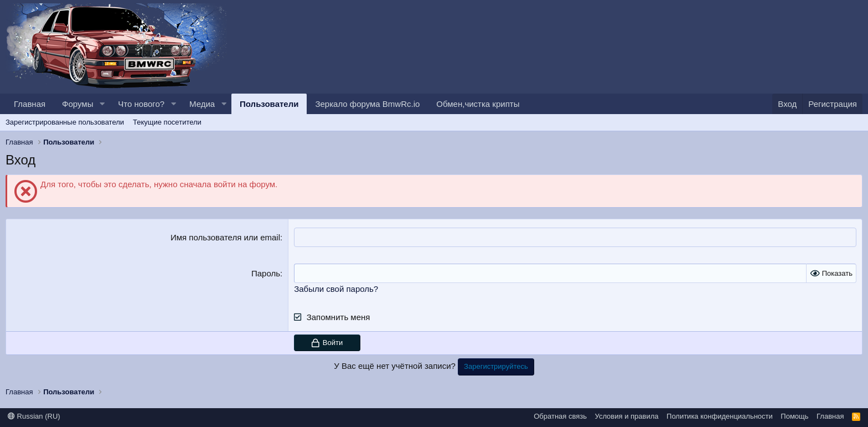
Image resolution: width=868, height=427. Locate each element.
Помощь (794, 416)
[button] (102, 104)
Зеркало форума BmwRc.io (367, 104)
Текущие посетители (167, 122)
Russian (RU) (34, 416)
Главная (30, 104)
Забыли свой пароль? (336, 289)
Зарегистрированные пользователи (65, 122)
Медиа (202, 104)
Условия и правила (627, 416)
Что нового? (141, 104)
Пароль (266, 273)
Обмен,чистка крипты (478, 104)
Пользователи (269, 104)
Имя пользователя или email (225, 237)
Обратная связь (560, 416)
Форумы (77, 104)
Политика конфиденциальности (720, 416)
